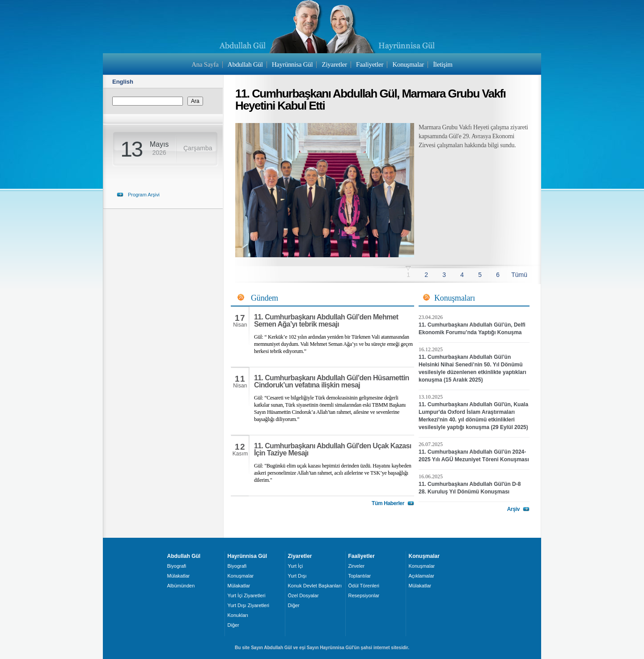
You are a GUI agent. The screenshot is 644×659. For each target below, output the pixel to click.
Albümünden (181, 586)
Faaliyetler (370, 64)
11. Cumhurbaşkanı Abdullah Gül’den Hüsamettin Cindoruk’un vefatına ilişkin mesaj (332, 381)
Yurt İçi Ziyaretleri (247, 595)
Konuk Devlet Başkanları (315, 586)
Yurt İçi (296, 566)
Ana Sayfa (205, 64)
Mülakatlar (179, 576)
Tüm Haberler (388, 503)
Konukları (238, 615)
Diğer (233, 625)
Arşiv (513, 509)
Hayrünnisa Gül (292, 64)
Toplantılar (360, 576)
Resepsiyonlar (364, 595)
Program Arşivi (144, 195)
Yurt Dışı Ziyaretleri (249, 605)
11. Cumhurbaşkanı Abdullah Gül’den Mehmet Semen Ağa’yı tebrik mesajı (326, 321)
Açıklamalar (422, 576)
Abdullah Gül (245, 64)
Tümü (519, 275)
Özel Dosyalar (303, 595)
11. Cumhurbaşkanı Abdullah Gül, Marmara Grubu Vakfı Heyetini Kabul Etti (370, 100)
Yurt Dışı (297, 576)
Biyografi (177, 566)
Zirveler (357, 566)
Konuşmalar (408, 64)
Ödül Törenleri (364, 586)
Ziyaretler (335, 64)
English (123, 82)
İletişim (443, 64)
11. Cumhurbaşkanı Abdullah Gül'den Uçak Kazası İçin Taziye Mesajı (333, 449)
